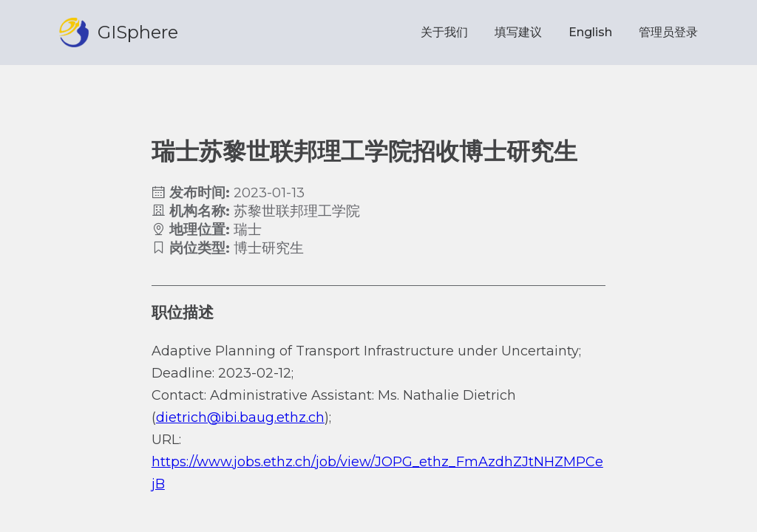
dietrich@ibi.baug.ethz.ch (240, 417)
